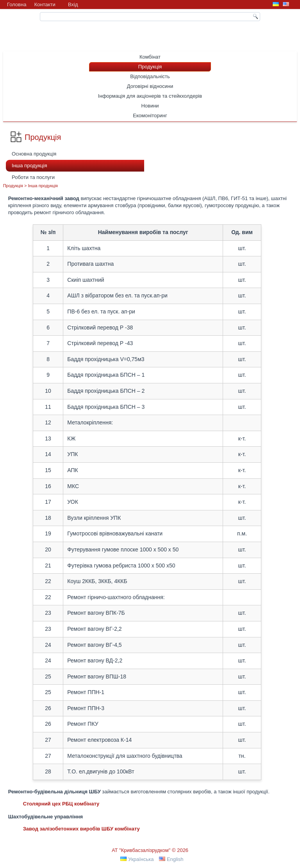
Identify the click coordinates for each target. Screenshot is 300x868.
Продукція (150, 67)
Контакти (45, 4)
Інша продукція (29, 166)
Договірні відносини (150, 86)
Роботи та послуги (33, 177)
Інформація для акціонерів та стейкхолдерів (150, 96)
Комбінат (150, 57)
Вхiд (73, 4)
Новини (150, 106)
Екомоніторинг (150, 115)
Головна (17, 4)
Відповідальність (150, 76)
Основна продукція (34, 154)
